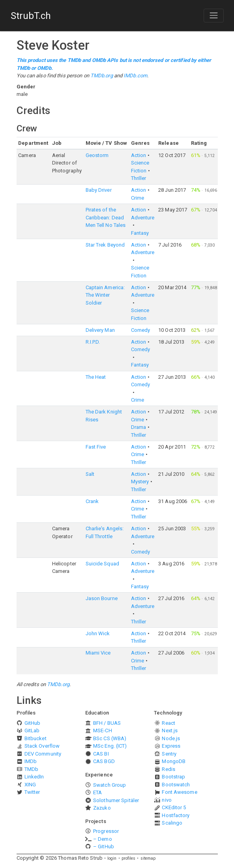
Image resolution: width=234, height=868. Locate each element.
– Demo (103, 839)
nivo (167, 800)
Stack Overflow (42, 746)
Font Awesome (179, 792)
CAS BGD (104, 761)
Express (171, 746)
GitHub (33, 723)
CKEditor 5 (174, 807)
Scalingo (172, 823)
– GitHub (104, 846)
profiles (129, 858)
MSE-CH (103, 731)
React (168, 723)
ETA (97, 792)
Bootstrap (173, 777)
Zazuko (102, 808)
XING (30, 785)
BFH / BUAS (107, 723)
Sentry (169, 754)
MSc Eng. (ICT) (110, 746)
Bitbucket (36, 738)
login (112, 858)
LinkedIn (34, 777)
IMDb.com (135, 76)
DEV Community (43, 754)
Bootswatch (176, 785)
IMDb (31, 761)
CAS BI (101, 754)
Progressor (106, 831)
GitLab (32, 731)
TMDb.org (102, 76)
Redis (168, 769)
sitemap (148, 858)
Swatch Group (110, 785)
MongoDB (174, 761)
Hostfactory (176, 815)
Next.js (170, 731)
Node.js (171, 738)
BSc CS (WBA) (110, 738)
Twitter (32, 792)
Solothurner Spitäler (116, 800)
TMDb (31, 769)
